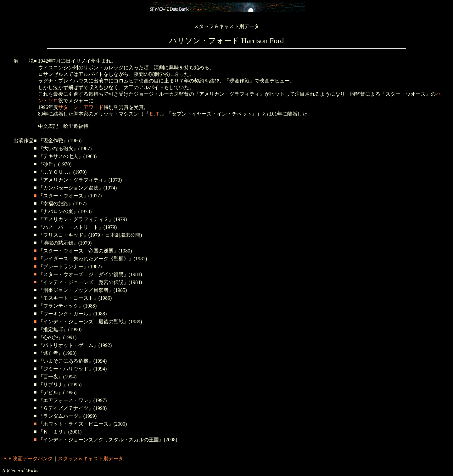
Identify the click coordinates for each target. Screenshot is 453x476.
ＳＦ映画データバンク (28, 459)
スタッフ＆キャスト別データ (91, 459)
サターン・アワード (81, 107)
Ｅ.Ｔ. (155, 114)
